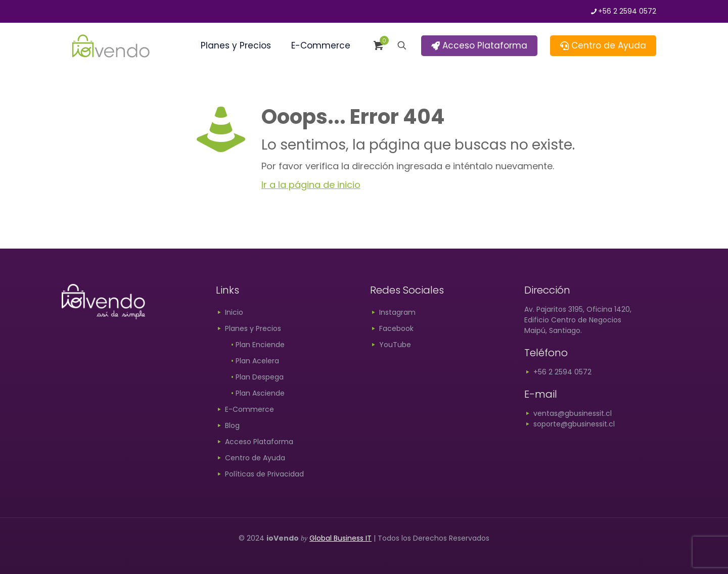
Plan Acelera (255, 361)
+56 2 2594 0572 (558, 372)
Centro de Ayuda (603, 45)
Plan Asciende (258, 393)
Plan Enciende (258, 345)
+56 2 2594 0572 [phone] (627, 11)
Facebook (396, 328)
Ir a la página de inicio (311, 185)
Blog (232, 425)
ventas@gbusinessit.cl (568, 413)
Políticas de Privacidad (264, 474)
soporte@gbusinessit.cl (570, 424)
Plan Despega (257, 377)
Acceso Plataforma (479, 45)
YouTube (395, 345)
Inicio (234, 312)
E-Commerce (249, 409)
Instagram (397, 312)
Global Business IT (340, 538)
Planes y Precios (253, 328)
